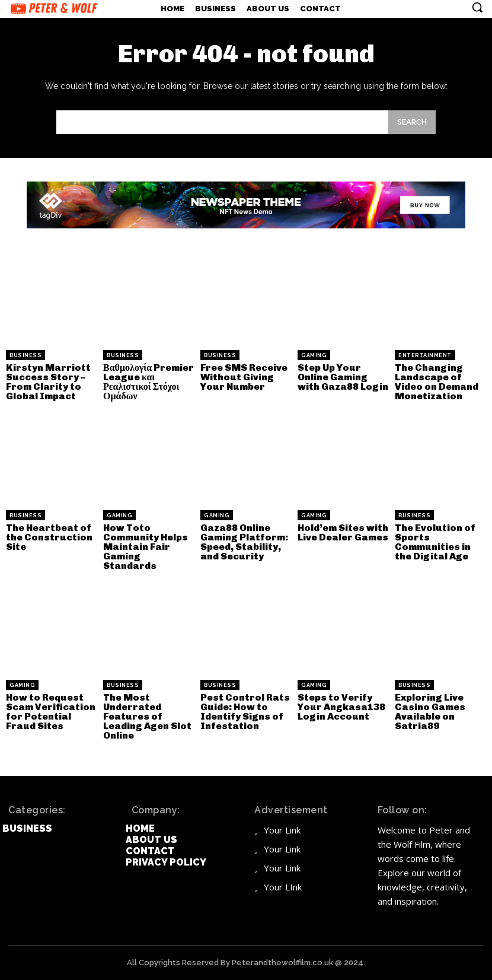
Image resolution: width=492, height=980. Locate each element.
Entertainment (425, 355)
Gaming (314, 355)
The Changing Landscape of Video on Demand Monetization (437, 382)
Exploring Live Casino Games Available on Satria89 (430, 712)
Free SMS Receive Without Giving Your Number (244, 377)
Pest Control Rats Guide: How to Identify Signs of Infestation (245, 712)
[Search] (412, 122)
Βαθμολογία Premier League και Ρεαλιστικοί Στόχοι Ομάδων (148, 382)
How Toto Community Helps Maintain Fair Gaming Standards (146, 547)
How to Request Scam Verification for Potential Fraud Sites (51, 712)
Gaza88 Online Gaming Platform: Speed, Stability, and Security (244, 542)
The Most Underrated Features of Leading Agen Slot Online (147, 716)
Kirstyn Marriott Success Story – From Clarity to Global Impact (48, 382)
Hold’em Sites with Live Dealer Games (343, 532)
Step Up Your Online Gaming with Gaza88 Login (343, 377)
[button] (477, 7)
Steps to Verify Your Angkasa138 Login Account (341, 707)
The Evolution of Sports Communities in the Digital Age (435, 542)
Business (25, 355)
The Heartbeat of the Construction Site (49, 537)
